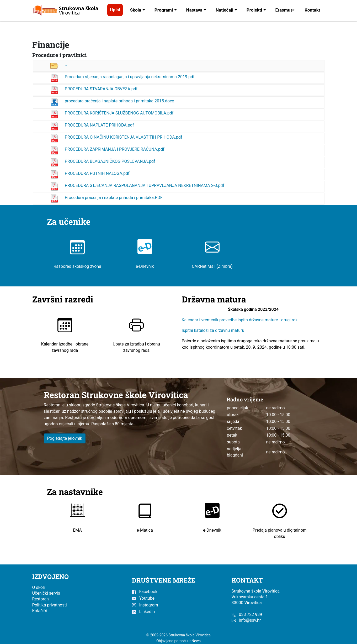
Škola (136, 10)
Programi (164, 10)
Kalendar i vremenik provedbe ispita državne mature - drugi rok (240, 320)
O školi (39, 587)
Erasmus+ (285, 10)
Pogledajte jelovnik (65, 438)
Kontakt (312, 10)
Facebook (145, 592)
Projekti (254, 10)
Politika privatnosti (50, 605)
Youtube (143, 598)
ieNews (195, 641)
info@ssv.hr (250, 620)
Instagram (145, 605)
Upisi (115, 10)
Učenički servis (46, 593)
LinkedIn (143, 612)
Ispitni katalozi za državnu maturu (213, 330)
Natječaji (224, 10)
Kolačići (40, 611)
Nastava (194, 10)
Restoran (41, 599)
